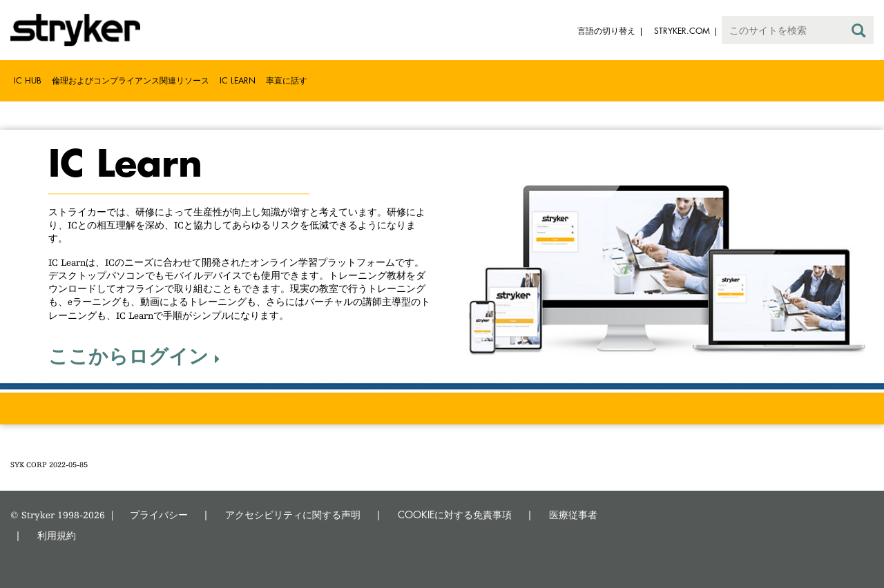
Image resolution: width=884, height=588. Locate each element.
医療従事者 (573, 514)
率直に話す (287, 80)
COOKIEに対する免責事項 (455, 514)
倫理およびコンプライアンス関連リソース (131, 80)
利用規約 (57, 535)
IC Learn (238, 80)
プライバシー (159, 514)
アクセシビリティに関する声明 (293, 514)
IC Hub (28, 80)
